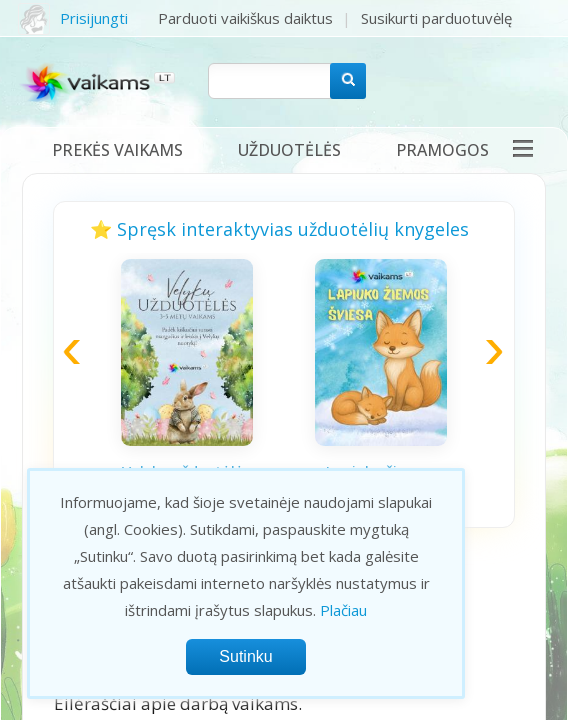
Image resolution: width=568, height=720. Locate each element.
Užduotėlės (289, 150)
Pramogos (442, 150)
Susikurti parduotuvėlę (436, 18)
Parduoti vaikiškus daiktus (245, 18)
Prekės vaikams (117, 150)
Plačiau (343, 610)
